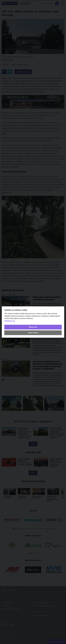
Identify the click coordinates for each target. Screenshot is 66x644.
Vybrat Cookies (33, 333)
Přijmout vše (33, 327)
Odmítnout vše (10, 321)
